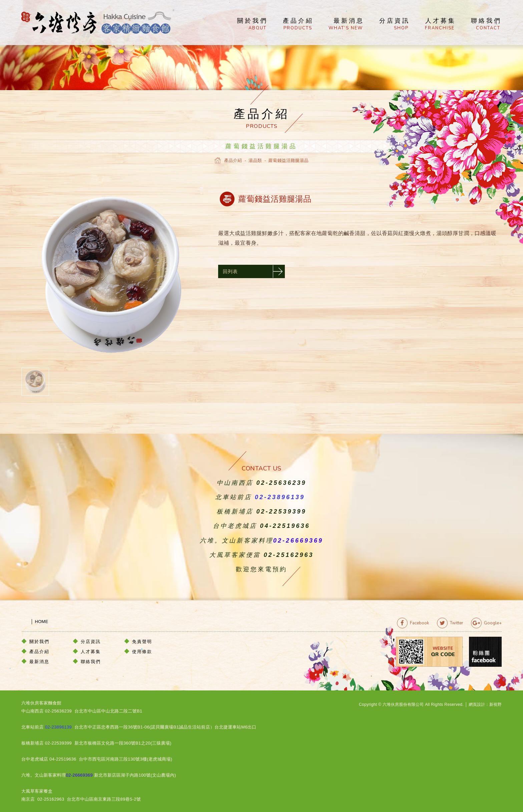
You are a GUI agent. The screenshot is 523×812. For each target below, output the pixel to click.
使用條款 (142, 651)
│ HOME (35, 621)
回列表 (230, 271)
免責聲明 (142, 641)
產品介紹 (298, 24)
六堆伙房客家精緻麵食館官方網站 (96, 23)
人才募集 (440, 24)
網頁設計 (477, 704)
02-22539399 (281, 512)
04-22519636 (285, 526)
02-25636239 (281, 483)
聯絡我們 (486, 24)
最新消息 (346, 24)
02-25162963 (289, 555)
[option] (111, 275)
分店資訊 (395, 24)
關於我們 (252, 24)
